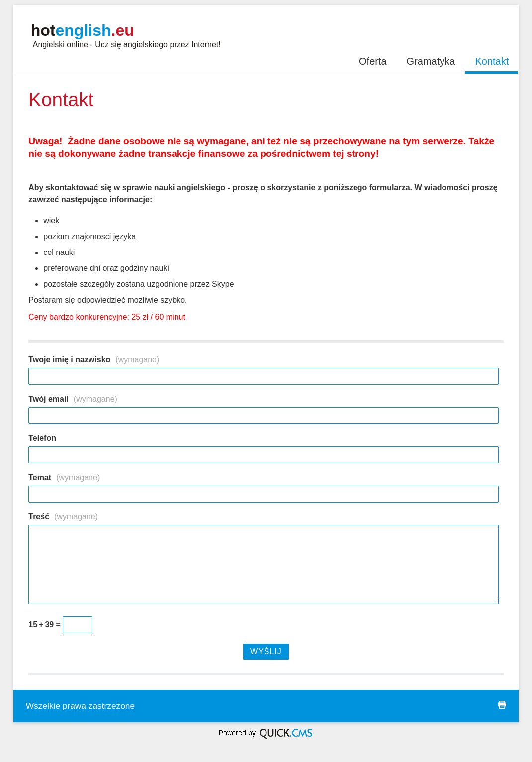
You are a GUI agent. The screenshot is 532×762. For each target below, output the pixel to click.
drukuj (502, 705)
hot (83, 30)
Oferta (373, 61)
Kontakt (492, 61)
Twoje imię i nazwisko (94, 360)
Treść (63, 517)
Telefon (42, 438)
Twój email (73, 399)
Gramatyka (431, 61)
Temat (64, 477)
